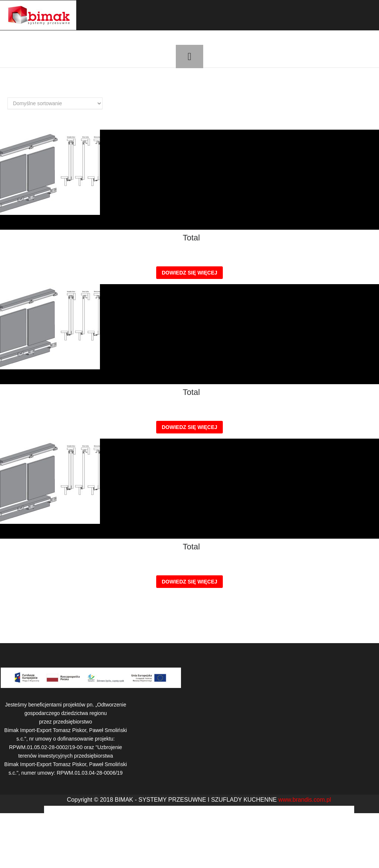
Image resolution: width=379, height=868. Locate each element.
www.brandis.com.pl (305, 800)
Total (191, 238)
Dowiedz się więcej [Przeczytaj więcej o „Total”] (189, 273)
